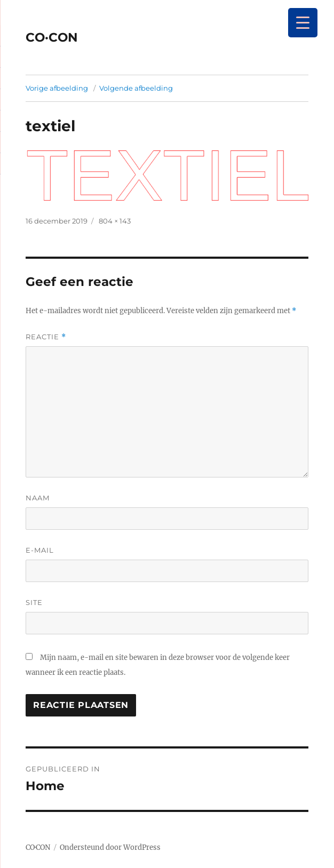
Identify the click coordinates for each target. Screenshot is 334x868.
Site (34, 602)
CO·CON (52, 37)
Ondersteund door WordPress (110, 847)
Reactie (46, 337)
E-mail (40, 550)
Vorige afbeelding (57, 88)
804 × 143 (115, 221)
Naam (38, 498)
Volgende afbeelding (136, 88)
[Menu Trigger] (303, 23)
